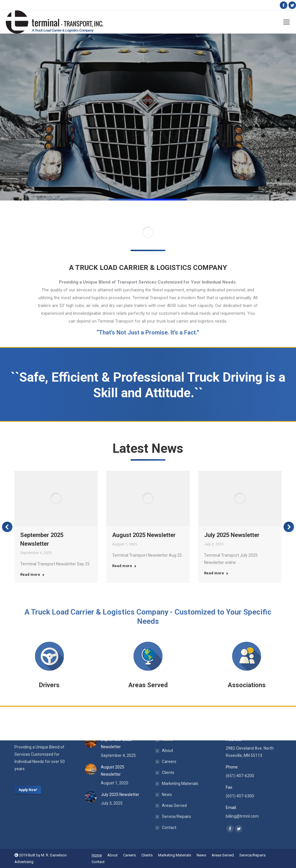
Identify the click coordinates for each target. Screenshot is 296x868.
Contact (169, 827)
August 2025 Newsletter (144, 535)
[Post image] (91, 742)
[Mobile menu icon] (286, 22)
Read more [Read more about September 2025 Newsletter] (32, 574)
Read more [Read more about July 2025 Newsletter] (216, 573)
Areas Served (174, 806)
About (168, 751)
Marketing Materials (180, 784)
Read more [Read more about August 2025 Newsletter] (124, 566)
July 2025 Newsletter (232, 535)
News (167, 795)
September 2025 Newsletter (116, 743)
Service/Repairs (176, 816)
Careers (169, 762)
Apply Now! (28, 790)
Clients (168, 773)
